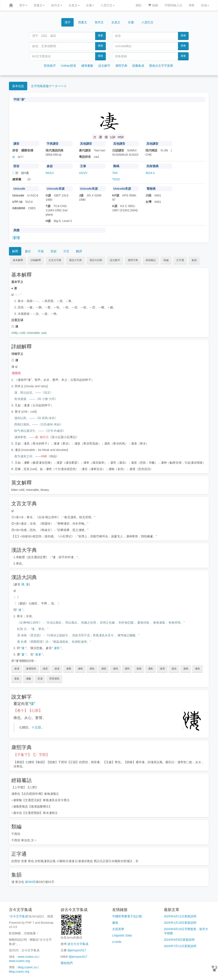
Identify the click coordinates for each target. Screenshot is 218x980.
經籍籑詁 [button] (151, 260)
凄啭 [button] (80, 669)
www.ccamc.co (28, 957)
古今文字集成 (19, 916)
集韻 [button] (194, 260)
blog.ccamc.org (19, 972)
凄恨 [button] (104, 669)
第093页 (30, 882)
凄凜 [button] (57, 669)
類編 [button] (166, 260)
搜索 (100, 35)
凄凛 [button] (45, 669)
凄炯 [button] (186, 669)
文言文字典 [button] (55, 260)
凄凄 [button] (17, 669)
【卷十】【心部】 (28, 711)
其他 (205, 5)
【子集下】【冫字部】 (32, 755)
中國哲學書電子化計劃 (127, 916)
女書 (90, 5)
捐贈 (153, 5)
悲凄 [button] (40, 679)
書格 (115, 923)
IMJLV (50, 173)
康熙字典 (121, 66)
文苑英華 (118, 929)
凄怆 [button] (92, 669)
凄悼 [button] (127, 669)
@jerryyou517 (77, 950)
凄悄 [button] (115, 669)
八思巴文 (108, 5)
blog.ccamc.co (27, 967)
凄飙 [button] (28, 679)
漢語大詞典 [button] (96, 260)
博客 (192, 5)
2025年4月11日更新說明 (180, 916)
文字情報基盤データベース (49, 86)
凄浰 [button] (162, 669)
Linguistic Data (122, 935)
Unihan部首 (69, 66)
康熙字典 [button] (133, 260)
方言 (66, 251)
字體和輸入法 (173, 5)
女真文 (74, 5)
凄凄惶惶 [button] (31, 669)
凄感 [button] (139, 669)
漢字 (23, 5)
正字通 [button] (180, 260)
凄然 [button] (197, 669)
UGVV (83, 173)
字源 (41, 251)
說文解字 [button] (115, 260)
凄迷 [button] (17, 679)
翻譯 (79, 251)
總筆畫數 (87, 66)
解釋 (15, 251)
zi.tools (117, 942)
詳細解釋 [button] (36, 260)
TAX (115, 173)
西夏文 (39, 5)
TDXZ (116, 179)
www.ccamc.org (19, 961)
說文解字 (104, 66)
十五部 (36, 727)
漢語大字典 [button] (75, 260)
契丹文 (57, 5)
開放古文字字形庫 (161, 66)
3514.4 (150, 173)
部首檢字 (50, 66)
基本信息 (18, 86)
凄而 (57, 648)
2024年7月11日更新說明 (180, 946)
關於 (139, 5)
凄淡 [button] (174, 669)
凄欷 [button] (151, 669)
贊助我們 (67, 963)
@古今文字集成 (78, 944)
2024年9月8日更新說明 (179, 940)
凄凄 (38, 654)
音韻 (53, 251)
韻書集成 (138, 66)
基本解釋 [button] (18, 260)
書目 (28, 251)
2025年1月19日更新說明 (180, 923)
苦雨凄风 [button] (54, 679)
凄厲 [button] (69, 669)
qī (14, 157)
